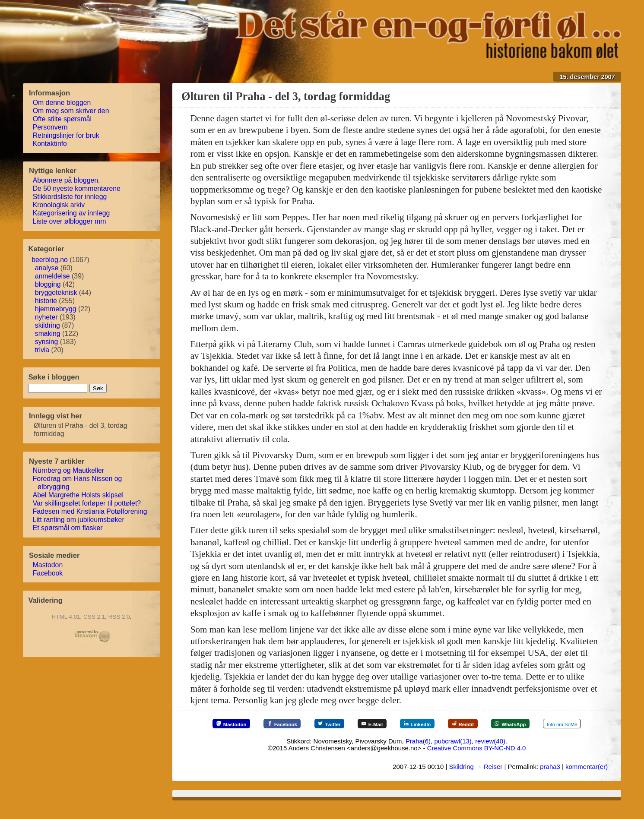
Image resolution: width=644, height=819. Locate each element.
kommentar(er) (587, 784)
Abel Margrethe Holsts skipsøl (79, 495)
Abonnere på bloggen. (67, 180)
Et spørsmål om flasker (68, 528)
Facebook (48, 573)
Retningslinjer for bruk (66, 135)
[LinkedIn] (450, 724)
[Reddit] (502, 724)
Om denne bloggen (62, 103)
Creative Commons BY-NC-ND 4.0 (477, 766)
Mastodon (48, 565)
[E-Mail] (398, 724)
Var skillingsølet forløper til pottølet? (87, 503)
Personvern (51, 127)
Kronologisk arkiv (59, 205)
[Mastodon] (237, 724)
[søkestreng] (58, 388)
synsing (47, 342)
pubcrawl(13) (453, 758)
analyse (47, 268)
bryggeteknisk (56, 292)
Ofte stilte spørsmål (63, 119)
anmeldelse (52, 276)
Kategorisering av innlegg (72, 213)
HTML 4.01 (66, 617)
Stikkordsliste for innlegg (70, 197)
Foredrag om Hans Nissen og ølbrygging (78, 483)
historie (46, 301)
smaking (48, 334)
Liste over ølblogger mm (70, 221)
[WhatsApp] (556, 724)
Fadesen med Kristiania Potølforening (90, 511)
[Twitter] (349, 724)
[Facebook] (295, 724)
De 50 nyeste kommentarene (77, 188)
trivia (42, 350)
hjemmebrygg (56, 309)
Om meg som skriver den (71, 111)
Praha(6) (418, 758)
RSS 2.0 (119, 617)
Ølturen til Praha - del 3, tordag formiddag (286, 96)
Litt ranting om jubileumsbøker (79, 520)
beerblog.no (50, 260)
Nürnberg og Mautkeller (69, 470)
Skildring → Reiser (476, 784)
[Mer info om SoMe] (397, 741)
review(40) (490, 758)
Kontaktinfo (50, 144)
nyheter (46, 317)
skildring (48, 325)
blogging (48, 284)
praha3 (550, 784)
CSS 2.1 (94, 617)
